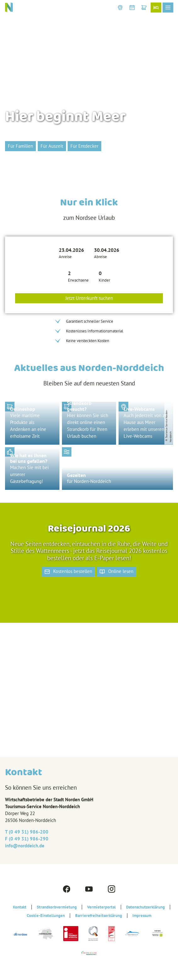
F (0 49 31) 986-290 (27, 839)
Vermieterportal (101, 907)
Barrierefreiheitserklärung (99, 916)
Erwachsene (78, 280)
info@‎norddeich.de (25, 846)
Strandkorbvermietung (57, 907)
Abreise (100, 257)
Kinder (104, 280)
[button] (120, 8)
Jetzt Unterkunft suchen (89, 298)
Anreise (65, 257)
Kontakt (20, 907)
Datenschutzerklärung (145, 907)
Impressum (142, 916)
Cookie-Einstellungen (46, 916)
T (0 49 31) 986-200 (27, 832)
